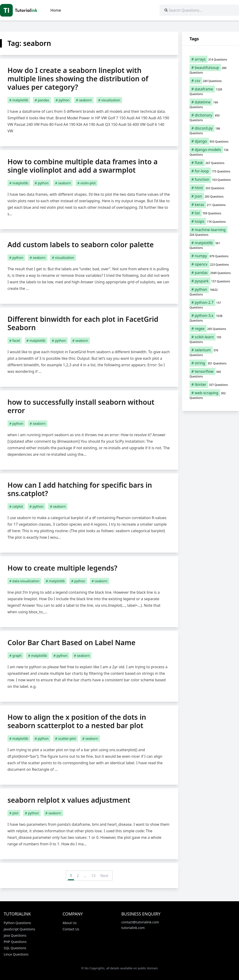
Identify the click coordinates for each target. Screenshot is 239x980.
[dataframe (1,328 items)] (211, 91)
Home (56, 10)
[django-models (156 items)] (211, 152)
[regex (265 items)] (211, 329)
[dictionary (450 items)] (211, 117)
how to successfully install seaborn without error (81, 406)
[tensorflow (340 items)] (211, 374)
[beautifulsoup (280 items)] (211, 70)
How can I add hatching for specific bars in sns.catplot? (80, 489)
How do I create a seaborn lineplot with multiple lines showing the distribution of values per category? (78, 79)
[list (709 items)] (211, 213)
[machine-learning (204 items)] (211, 232)
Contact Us (71, 929)
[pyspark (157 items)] (211, 281)
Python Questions (17, 923)
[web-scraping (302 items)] (211, 395)
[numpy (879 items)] (211, 256)
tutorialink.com (133, 928)
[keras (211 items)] (211, 205)
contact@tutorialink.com (140, 922)
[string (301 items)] (211, 363)
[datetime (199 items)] (211, 104)
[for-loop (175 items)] (211, 171)
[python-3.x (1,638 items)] (211, 318)
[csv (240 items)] (211, 81)
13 (93, 876)
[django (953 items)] (211, 141)
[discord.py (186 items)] (211, 130)
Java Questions (15, 935)
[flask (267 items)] (211, 163)
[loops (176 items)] (211, 221)
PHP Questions (15, 942)
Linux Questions (16, 954)
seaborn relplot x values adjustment (69, 800)
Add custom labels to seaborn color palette (81, 245)
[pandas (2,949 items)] (211, 273)
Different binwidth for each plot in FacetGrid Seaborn (83, 323)
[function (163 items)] (211, 179)
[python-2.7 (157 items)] (211, 305)
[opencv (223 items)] (211, 264)
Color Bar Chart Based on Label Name (71, 642)
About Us (70, 923)
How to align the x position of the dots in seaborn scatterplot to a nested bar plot (77, 721)
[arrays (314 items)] (211, 59)
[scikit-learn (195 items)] (211, 339)
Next (104, 876)
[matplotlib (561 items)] (211, 245)
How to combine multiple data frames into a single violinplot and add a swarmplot (83, 166)
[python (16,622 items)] (211, 292)
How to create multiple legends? (62, 568)
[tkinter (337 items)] (211, 384)
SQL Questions (15, 948)
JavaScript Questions (19, 929)
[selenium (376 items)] (211, 352)
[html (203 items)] (211, 188)
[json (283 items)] (211, 196)
